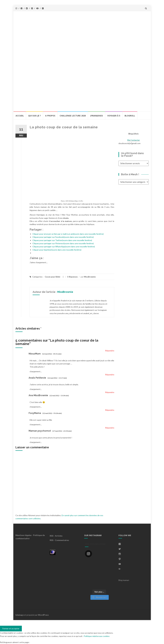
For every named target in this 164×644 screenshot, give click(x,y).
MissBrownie (90, 277)
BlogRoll (130, 116)
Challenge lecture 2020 (73, 116)
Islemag (19, 615)
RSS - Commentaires (59, 540)
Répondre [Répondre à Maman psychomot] (110, 428)
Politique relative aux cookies (97, 636)
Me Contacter (134, 140)
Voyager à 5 (114, 116)
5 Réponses (72, 277)
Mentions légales (24, 535)
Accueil (20, 116)
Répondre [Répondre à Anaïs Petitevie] (110, 375)
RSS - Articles (56, 536)
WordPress (43, 615)
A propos (50, 116)
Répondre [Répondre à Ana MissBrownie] (110, 392)
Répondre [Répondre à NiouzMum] (110, 351)
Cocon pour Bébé (53, 277)
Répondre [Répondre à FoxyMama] (110, 410)
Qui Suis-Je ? (35, 116)
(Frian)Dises (97, 116)
